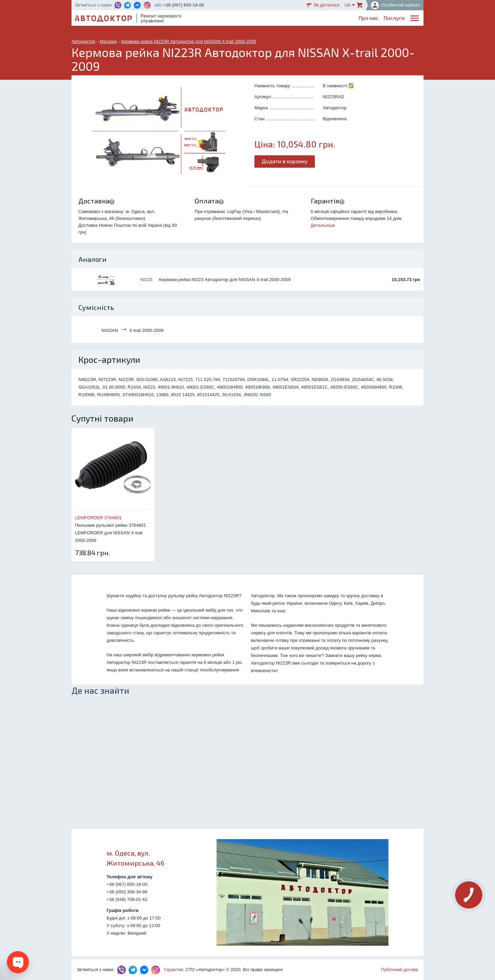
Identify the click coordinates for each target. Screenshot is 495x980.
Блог (277, 19)
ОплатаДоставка (326, 19)
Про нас (230, 19)
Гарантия (174, 970)
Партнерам (358, 19)
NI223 (146, 280)
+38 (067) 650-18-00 (184, 5)
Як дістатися (323, 5)
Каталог (299, 19)
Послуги (256, 19)
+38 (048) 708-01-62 (127, 899)
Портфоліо (391, 19)
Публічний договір (400, 970)
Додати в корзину (285, 161)
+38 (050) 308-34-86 (127, 892)
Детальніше (323, 225)
